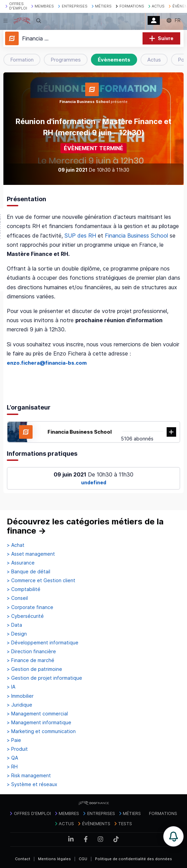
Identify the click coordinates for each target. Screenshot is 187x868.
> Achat (16, 545)
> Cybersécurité (25, 616)
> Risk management (29, 776)
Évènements (114, 60)
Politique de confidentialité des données (134, 859)
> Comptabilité (24, 589)
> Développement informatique (43, 643)
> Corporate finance (30, 607)
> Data (14, 625)
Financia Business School (136, 236)
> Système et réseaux (32, 784)
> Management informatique (39, 723)
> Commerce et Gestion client (41, 580)
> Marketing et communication (41, 731)
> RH (12, 767)
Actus (154, 60)
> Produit (17, 749)
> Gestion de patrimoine (34, 669)
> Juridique (20, 705)
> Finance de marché (31, 660)
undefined (94, 482)
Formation (22, 60)
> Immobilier (20, 696)
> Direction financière (31, 652)
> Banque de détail (29, 572)
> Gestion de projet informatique (44, 678)
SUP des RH (80, 236)
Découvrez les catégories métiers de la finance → (85, 526)
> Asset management (31, 554)
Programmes (66, 60)
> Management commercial (37, 714)
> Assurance (21, 563)
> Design (17, 634)
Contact (23, 859)
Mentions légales (54, 859)
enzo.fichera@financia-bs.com (47, 363)
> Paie (14, 740)
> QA (12, 758)
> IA (11, 687)
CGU (83, 859)
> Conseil (17, 598)
